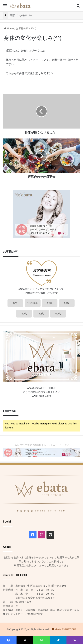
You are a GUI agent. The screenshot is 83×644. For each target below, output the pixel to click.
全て (15, 303)
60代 (58, 314)
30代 (33, 28)
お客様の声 (22, 28)
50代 (41, 314)
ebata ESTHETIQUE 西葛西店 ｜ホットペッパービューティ (42, 445)
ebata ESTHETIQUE (66, 629)
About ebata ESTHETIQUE (41, 388)
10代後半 (33, 303)
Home (9, 28)
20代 (50, 303)
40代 (24, 314)
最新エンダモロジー (21, 15)
